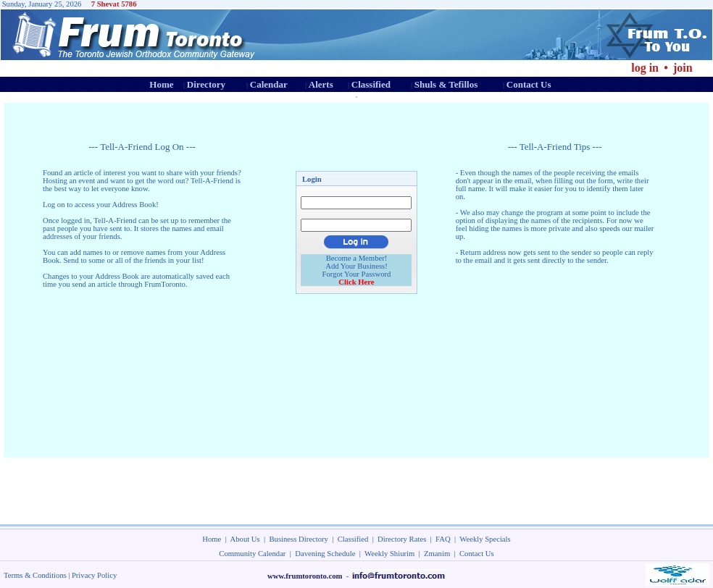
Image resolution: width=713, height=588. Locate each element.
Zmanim (437, 554)
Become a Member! (357, 258)
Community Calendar (252, 554)
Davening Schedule (325, 554)
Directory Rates (402, 539)
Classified (371, 84)
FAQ (443, 539)
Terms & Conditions (35, 575)
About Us (245, 539)
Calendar (269, 84)
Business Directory (299, 539)
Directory (206, 84)
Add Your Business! (356, 266)
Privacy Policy (94, 575)
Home (161, 84)
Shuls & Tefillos (446, 84)
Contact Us (529, 84)
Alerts (321, 84)
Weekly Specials (485, 539)
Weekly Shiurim (389, 554)
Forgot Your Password (357, 274)
